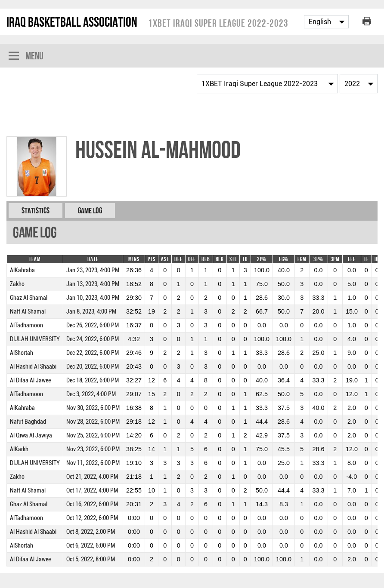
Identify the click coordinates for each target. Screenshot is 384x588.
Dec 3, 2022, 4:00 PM (91, 394)
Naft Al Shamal (28, 312)
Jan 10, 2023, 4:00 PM (93, 298)
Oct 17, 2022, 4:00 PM (92, 491)
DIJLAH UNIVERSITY (35, 339)
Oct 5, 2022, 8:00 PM (91, 559)
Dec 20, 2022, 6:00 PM (93, 367)
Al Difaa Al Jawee (30, 380)
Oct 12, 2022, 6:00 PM (92, 518)
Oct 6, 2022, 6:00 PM (91, 546)
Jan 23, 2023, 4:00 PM (93, 270)
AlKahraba (22, 270)
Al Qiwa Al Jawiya (31, 436)
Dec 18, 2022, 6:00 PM (93, 380)
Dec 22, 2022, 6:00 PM (93, 353)
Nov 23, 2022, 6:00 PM (93, 449)
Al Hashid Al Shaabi (33, 367)
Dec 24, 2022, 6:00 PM (93, 339)
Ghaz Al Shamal (29, 298)
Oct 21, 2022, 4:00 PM (92, 477)
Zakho (17, 284)
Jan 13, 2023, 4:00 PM (93, 284)
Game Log (90, 211)
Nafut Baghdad (28, 422)
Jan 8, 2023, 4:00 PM (91, 312)
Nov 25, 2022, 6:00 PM (93, 436)
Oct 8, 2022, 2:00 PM (91, 532)
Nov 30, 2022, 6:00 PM (93, 408)
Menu (26, 57)
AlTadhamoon (26, 325)
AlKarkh (19, 449)
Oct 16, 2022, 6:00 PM (92, 504)
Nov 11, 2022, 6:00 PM (93, 463)
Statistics (36, 211)
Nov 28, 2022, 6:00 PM (93, 422)
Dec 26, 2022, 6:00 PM (93, 325)
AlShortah (22, 353)
